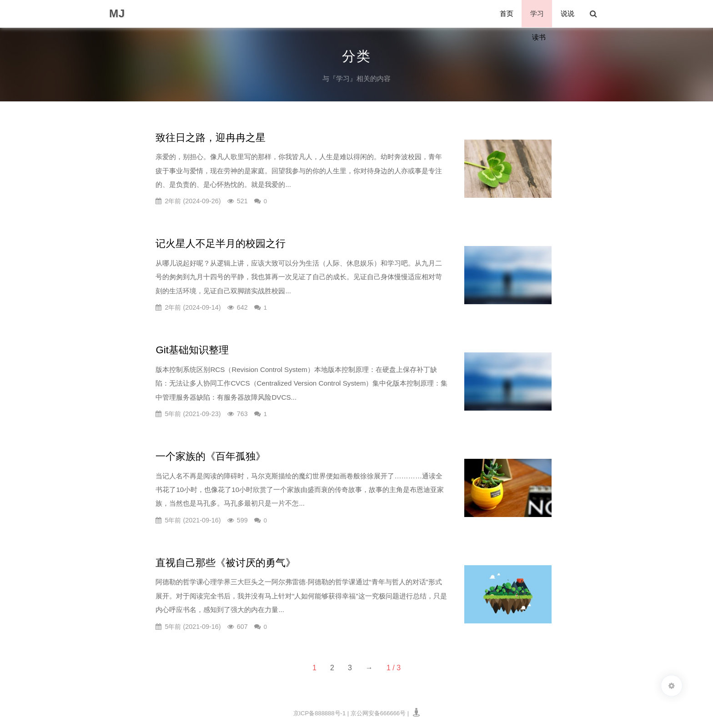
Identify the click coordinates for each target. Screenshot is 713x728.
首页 (508, 14)
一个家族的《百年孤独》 (211, 456)
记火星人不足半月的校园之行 (221, 244)
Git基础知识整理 (192, 350)
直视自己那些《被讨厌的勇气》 (226, 563)
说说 (568, 14)
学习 (538, 14)
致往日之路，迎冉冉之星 (211, 138)
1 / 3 (394, 668)
